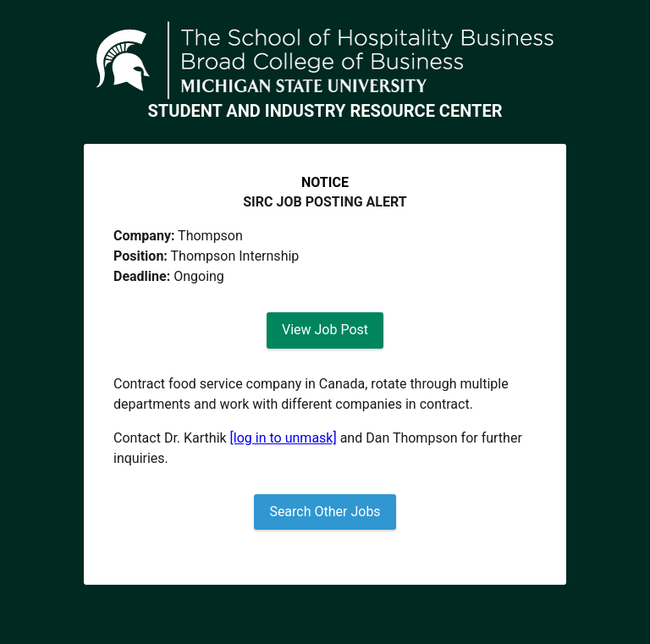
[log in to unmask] (284, 438)
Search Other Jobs (325, 512)
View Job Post (325, 330)
